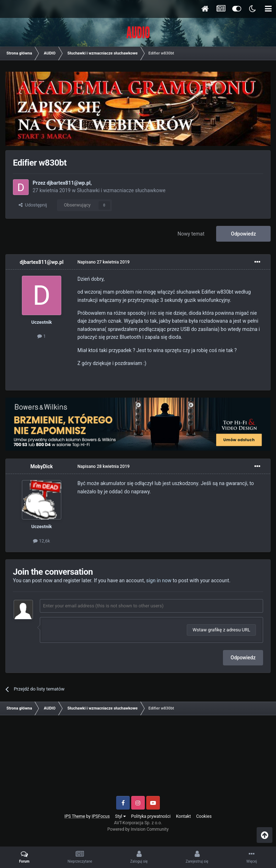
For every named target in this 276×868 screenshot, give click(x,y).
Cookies (204, 816)
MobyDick (42, 466)
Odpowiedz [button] (243, 658)
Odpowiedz (243, 234)
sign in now (159, 580)
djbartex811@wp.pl (68, 183)
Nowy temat (191, 234)
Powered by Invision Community (138, 829)
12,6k (41, 541)
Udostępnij (33, 205)
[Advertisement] (138, 758)
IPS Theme (75, 816)
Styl (120, 816)
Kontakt (183, 816)
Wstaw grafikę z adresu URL (221, 630)
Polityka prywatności (151, 816)
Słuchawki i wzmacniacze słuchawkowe (121, 190)
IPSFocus (101, 816)
